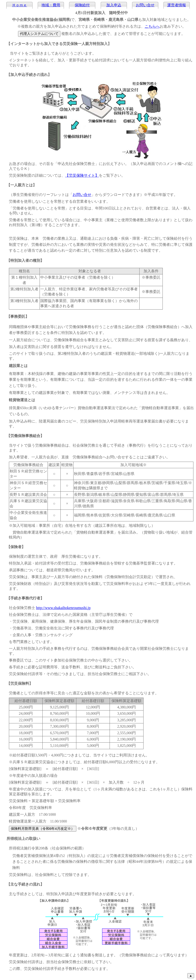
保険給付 (82, 5)
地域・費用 (51, 5)
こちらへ (152, 26)
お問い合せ (145, 5)
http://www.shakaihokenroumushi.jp (63, 608)
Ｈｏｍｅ (19, 5)
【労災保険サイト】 (82, 175)
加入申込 (114, 5)
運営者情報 (177, 5)
